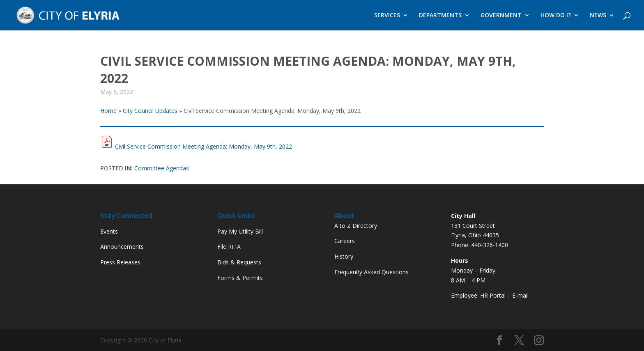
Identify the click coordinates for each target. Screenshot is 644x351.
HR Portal (493, 295)
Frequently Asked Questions (371, 272)
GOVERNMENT (501, 16)
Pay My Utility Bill (240, 231)
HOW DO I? (556, 16)
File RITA (229, 247)
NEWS (598, 16)
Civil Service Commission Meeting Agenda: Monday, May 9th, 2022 (204, 146)
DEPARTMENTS (440, 16)
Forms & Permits (240, 278)
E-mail (520, 295)
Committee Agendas (162, 168)
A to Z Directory (356, 226)
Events (109, 231)
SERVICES (387, 16)
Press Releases (120, 262)
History (344, 256)
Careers (345, 241)
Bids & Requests (239, 262)
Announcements (122, 247)
